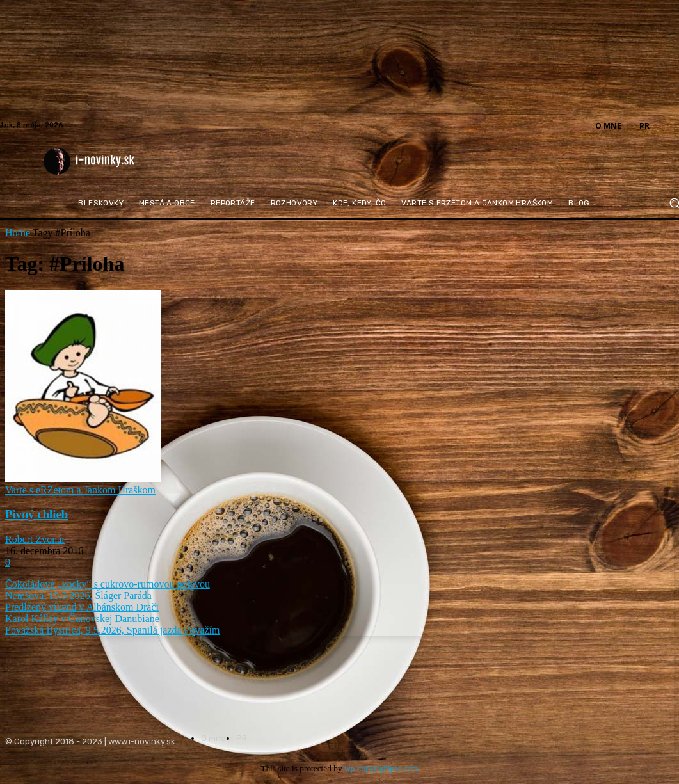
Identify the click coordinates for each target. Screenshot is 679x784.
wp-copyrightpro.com (381, 768)
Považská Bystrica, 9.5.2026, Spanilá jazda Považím (112, 630)
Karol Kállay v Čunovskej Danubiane (82, 619)
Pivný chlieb (36, 514)
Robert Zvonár (35, 539)
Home (18, 233)
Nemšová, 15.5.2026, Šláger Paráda (78, 596)
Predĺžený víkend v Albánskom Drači (82, 607)
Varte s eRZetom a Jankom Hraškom (80, 490)
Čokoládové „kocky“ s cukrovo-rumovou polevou (108, 584)
